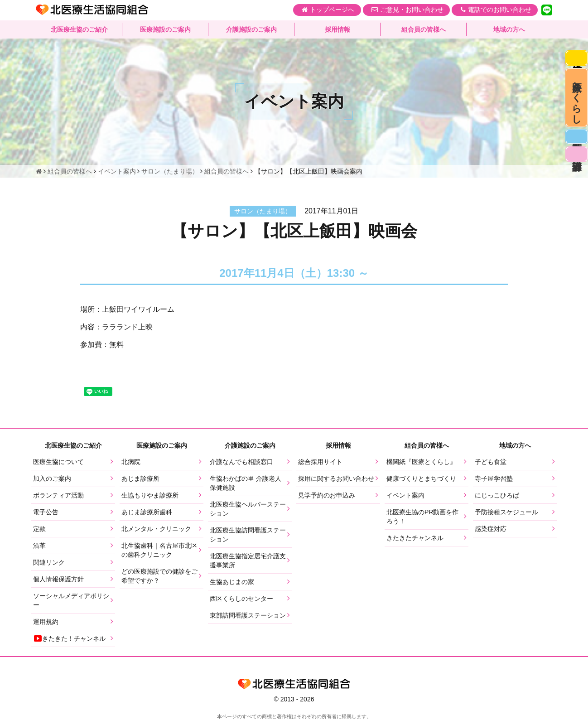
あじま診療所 (140, 478)
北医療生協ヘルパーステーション (248, 509)
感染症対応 (575, 60)
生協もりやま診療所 (150, 495)
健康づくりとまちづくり (421, 478)
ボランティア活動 (58, 495)
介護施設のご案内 (251, 29)
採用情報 (337, 29)
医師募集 (575, 151)
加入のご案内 (52, 478)
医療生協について (58, 462)
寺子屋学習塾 (494, 478)
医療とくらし (576, 106)
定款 (39, 529)
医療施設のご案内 (165, 29)
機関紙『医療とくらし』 (421, 462)
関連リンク (49, 562)
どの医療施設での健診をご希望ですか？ (159, 576)
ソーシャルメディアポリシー (71, 600)
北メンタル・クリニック (156, 529)
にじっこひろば (497, 495)
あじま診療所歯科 (147, 512)
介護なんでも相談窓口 (241, 462)
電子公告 (46, 512)
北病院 (131, 462)
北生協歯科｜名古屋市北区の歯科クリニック (159, 550)
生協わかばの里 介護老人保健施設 (246, 483)
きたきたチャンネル (415, 538)
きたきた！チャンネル (69, 638)
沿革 (39, 546)
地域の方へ (509, 29)
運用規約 (46, 622)
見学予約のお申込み (327, 495)
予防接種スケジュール (506, 512)
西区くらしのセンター (241, 599)
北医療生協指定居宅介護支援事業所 (248, 561)
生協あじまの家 (232, 582)
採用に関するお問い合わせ (336, 478)
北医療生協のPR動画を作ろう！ (422, 517)
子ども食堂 (491, 462)
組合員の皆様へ (424, 29)
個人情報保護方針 (58, 579)
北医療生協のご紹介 (79, 29)
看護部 (575, 173)
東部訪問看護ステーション (248, 615)
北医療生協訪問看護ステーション (248, 535)
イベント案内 (405, 495)
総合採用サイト (320, 462)
